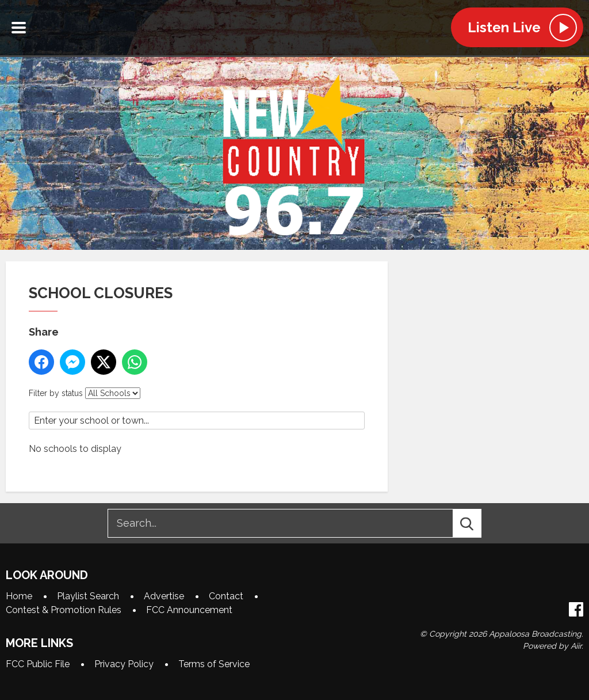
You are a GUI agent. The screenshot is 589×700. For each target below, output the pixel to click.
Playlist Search (88, 596)
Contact (226, 596)
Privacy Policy (124, 664)
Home (19, 596)
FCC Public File (38, 664)
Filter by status (56, 393)
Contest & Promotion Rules (64, 610)
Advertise (164, 596)
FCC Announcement (189, 610)
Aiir (576, 646)
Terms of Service (214, 664)
